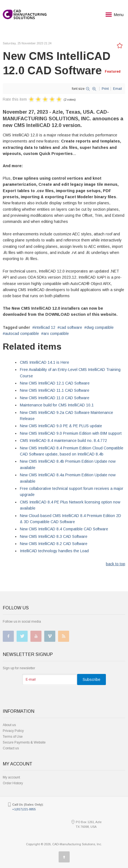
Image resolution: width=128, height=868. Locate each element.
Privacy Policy (13, 731)
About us (9, 725)
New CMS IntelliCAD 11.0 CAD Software (55, 398)
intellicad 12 (45, 327)
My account (11, 777)
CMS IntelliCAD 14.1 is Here (45, 362)
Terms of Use (13, 737)
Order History (13, 783)
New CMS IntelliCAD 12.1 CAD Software (55, 383)
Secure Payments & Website (24, 742)
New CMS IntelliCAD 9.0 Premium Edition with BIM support (71, 433)
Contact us (11, 748)
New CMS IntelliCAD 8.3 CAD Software (54, 536)
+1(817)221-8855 (24, 809)
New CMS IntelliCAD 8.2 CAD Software (54, 544)
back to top (116, 564)
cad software (71, 327)
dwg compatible (100, 327)
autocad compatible (22, 334)
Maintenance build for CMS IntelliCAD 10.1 (57, 405)
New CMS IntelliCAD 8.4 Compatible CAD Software (64, 529)
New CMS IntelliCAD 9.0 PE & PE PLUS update (61, 426)
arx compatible (56, 334)
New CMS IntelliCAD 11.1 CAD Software (55, 390)
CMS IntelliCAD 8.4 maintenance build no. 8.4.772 (63, 441)
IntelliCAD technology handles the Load (54, 551)
